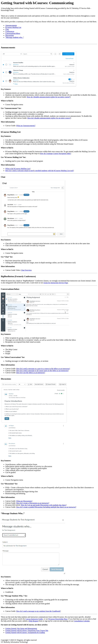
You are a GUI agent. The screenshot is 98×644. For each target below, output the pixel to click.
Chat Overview (26, 270)
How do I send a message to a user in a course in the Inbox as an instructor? (43, 369)
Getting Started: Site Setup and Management (21, 628)
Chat (7, 29)
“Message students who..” (15, 37)
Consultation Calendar (82, 621)
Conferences (10, 31)
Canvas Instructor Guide (34, 619)
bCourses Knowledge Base (58, 619)
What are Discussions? (24, 501)
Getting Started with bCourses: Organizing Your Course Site (27, 630)
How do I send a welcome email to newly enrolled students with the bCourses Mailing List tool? (40, 171)
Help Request (34, 621)
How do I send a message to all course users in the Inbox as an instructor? (42, 371)
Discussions (10, 35)
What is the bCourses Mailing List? (18, 169)
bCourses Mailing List (13, 27)
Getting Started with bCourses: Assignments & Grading (25, 632)
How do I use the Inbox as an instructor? (31, 373)
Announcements (11, 25)
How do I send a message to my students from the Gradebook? (39, 611)
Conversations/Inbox (13, 33)
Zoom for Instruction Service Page (56, 283)
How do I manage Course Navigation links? (56, 153)
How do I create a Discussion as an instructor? (33, 503)
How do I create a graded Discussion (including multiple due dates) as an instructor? (46, 507)
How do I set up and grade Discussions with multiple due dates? (44, 505)
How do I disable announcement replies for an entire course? (48, 97)
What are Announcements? (26, 126)
